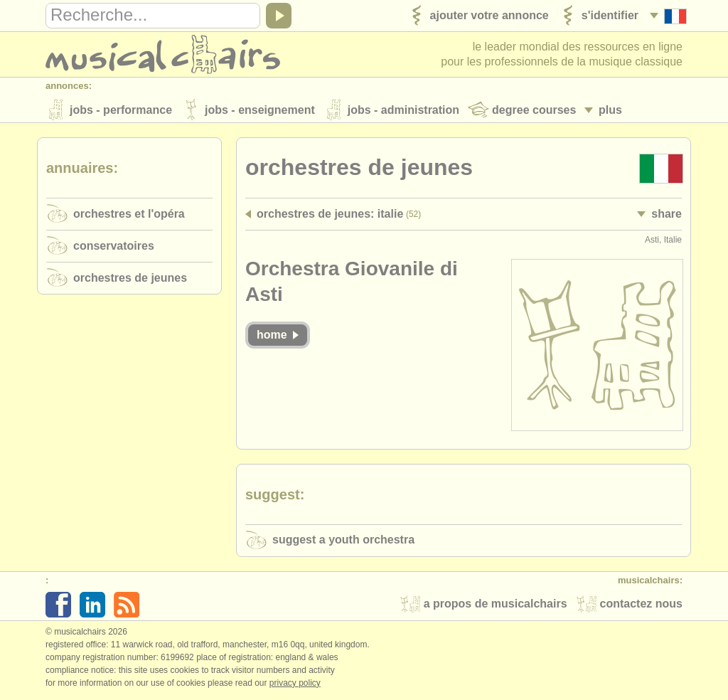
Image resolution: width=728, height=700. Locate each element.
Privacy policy (295, 685)
